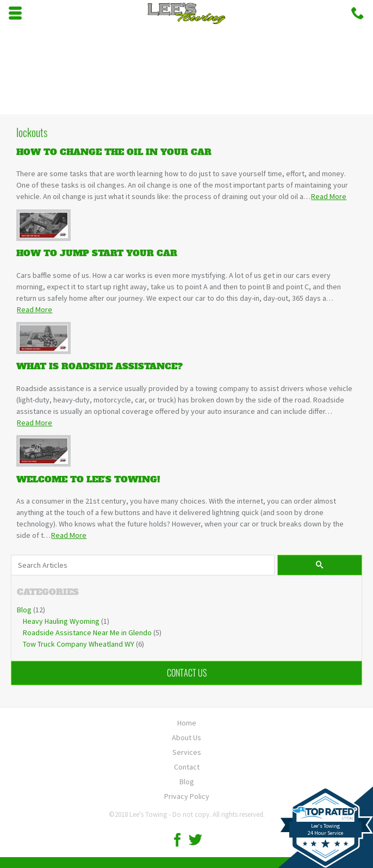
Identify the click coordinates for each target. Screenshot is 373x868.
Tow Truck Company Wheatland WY (79, 644)
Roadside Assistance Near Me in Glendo (87, 633)
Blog (24, 610)
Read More (329, 196)
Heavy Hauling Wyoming (61, 621)
